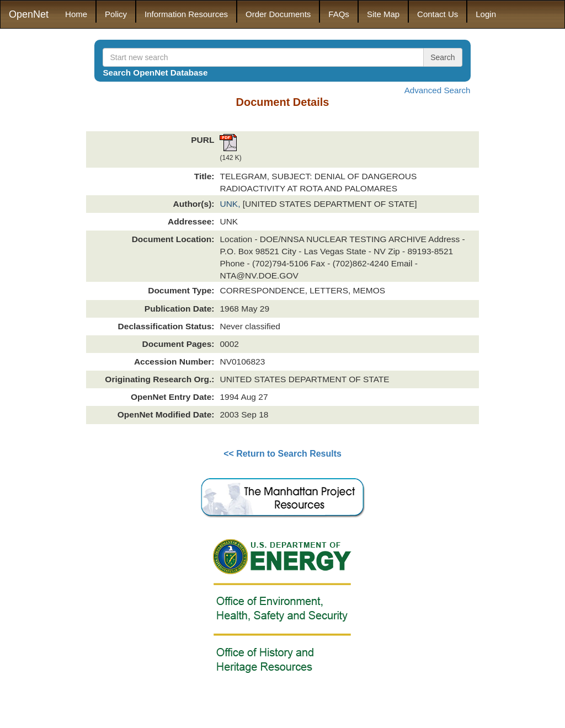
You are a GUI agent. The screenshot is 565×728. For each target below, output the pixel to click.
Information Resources (186, 14)
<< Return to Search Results (282, 454)
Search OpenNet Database (155, 73)
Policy (116, 14)
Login (486, 14)
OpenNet (29, 14)
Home (76, 14)
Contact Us (438, 14)
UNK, (231, 204)
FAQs (339, 14)
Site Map (383, 14)
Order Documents (278, 14)
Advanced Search (438, 90)
